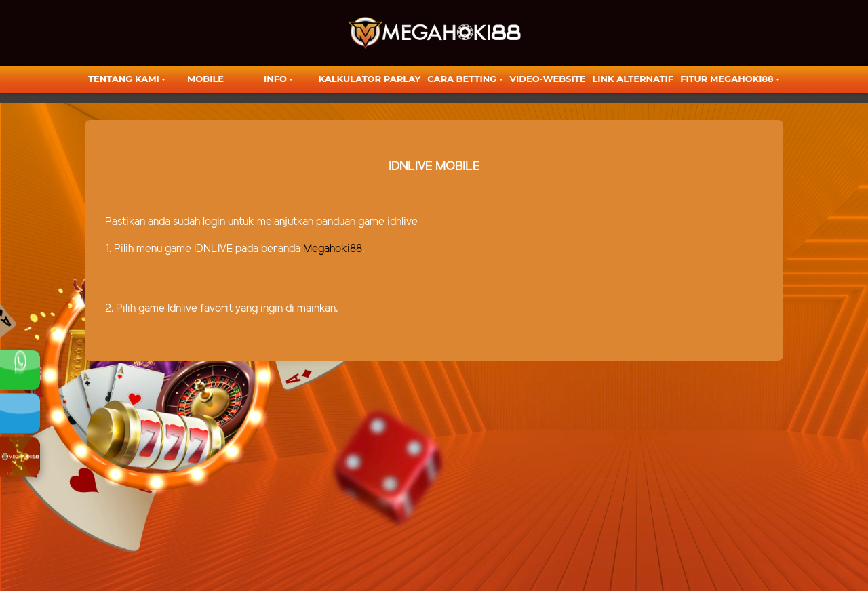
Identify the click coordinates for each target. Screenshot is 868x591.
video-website (548, 79)
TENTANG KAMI (124, 79)
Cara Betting (462, 79)
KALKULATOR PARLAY (370, 79)
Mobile (205, 79)
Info (275, 79)
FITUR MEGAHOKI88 (727, 79)
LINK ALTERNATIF (633, 79)
